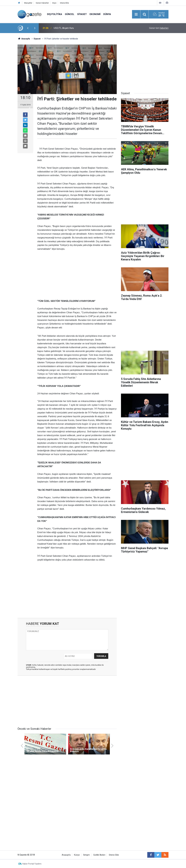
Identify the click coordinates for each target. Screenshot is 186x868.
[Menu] (136, 14)
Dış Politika (55, 14)
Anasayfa (66, 855)
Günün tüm (159, 28)
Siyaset (82, 14)
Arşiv (54, 3)
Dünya (107, 14)
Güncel (70, 14)
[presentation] (28, 28)
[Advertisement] (77, 275)
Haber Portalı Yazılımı (32, 864)
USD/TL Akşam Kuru (64, 28)
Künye (77, 855)
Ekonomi (95, 14)
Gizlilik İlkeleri (99, 855)
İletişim (86, 855)
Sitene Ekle (64, 3)
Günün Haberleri (42, 3)
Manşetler (28, 3)
